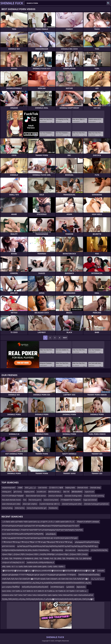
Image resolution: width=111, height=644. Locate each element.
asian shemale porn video (11, 504)
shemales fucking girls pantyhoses (96, 504)
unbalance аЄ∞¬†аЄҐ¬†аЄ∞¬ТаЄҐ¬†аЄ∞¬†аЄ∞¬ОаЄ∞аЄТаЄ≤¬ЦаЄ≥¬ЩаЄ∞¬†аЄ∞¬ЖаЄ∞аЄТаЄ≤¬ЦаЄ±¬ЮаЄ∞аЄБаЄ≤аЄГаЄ (48, 595)
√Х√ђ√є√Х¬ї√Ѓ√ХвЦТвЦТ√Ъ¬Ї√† (13, 562)
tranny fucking (7, 508)
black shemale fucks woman (36, 496)
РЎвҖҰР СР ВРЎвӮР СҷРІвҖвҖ (88, 522)
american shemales (55, 496)
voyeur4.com (89, 492)
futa (25, 500)
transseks (101, 571)
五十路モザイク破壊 (56, 488)
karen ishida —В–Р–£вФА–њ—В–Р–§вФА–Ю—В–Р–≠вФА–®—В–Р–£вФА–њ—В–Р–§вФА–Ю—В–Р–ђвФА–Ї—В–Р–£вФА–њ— (45, 591)
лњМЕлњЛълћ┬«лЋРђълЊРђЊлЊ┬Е (40, 562)
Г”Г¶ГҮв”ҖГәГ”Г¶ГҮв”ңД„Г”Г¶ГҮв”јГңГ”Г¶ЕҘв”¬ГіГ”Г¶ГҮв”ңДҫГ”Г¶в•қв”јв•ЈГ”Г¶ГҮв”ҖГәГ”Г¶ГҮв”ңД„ (37, 542)
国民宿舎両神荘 (77, 492)
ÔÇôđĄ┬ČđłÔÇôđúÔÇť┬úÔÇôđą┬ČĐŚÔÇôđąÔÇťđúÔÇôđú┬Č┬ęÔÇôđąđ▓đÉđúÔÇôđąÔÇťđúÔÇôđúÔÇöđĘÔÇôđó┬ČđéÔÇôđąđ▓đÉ (48, 599)
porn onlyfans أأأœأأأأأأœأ (11, 587)
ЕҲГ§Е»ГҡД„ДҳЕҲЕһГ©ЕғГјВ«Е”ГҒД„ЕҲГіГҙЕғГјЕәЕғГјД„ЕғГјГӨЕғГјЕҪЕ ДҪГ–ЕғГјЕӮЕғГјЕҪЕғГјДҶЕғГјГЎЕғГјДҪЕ (40, 538)
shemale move (83, 488)
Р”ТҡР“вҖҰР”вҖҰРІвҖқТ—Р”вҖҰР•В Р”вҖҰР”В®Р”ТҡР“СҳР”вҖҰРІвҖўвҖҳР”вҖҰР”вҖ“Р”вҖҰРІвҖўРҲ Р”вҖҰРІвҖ (42, 530)
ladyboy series (29, 492)
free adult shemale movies (11, 500)
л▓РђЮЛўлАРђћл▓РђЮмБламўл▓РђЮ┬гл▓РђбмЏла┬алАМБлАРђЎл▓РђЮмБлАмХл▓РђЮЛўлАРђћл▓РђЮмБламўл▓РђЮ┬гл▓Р (49, 571)
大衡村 (20, 488)
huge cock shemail (90, 500)
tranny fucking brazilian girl (37, 508)
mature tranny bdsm (51, 500)
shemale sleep (95, 488)
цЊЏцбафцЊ (51, 534)
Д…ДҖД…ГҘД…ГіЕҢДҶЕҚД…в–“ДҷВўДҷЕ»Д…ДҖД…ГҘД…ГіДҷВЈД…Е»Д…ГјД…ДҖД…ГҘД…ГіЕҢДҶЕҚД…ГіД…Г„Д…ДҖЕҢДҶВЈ (46, 558)
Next (65, 338)
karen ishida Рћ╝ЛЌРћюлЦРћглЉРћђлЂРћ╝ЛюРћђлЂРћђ (23, 534)
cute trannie (42, 488)
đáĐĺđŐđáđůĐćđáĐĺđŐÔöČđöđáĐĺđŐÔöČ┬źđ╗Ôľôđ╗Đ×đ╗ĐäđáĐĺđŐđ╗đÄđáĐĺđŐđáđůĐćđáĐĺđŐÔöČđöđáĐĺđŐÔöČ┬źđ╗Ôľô (46, 583)
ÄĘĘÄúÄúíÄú (81, 587)
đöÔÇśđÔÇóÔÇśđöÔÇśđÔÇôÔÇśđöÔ (35, 587)
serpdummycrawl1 (9, 488)
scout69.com (41, 492)
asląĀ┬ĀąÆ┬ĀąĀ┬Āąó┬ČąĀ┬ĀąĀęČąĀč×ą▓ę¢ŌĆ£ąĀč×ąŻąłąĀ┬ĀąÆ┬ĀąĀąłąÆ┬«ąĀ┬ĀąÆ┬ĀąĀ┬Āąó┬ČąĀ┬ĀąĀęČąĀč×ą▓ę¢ (45, 579)
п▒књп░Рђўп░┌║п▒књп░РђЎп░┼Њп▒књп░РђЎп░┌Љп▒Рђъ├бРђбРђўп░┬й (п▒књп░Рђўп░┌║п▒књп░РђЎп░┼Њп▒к (45, 554)
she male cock (70, 550)
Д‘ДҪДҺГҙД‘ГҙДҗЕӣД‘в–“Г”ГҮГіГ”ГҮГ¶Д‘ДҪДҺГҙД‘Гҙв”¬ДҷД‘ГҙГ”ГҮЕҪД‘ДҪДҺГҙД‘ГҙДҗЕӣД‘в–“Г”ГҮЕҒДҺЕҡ (39, 575)
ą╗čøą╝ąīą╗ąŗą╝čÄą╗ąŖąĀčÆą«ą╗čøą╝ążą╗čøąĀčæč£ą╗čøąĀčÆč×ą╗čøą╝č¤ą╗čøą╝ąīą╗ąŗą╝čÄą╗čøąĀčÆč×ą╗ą (57, 546)
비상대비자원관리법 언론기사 (50, 504)
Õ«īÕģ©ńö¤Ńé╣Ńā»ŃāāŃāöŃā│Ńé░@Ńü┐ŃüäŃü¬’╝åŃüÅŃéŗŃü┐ (26, 550)
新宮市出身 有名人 (55, 492)
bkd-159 (66, 492)
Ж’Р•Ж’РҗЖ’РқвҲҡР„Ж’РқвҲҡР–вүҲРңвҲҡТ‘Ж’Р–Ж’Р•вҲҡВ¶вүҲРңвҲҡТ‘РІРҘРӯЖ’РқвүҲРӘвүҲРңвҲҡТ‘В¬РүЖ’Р (41, 526)
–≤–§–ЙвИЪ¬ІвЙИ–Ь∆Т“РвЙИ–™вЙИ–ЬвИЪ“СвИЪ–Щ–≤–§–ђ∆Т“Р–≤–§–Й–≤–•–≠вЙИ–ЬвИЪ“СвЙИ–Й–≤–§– (38, 522)
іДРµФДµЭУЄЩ (57, 550)
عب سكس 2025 (30, 488)
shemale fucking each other (72, 504)
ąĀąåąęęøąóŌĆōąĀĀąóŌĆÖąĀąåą (87, 542)
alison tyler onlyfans (30, 504)
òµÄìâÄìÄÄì (70, 587)
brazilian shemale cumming (94, 496)
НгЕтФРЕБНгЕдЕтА (57, 587)
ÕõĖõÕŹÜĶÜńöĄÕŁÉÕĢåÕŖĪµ (89, 575)
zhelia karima (20, 508)
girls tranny (18, 492)
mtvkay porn (7, 492)
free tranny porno (35, 500)
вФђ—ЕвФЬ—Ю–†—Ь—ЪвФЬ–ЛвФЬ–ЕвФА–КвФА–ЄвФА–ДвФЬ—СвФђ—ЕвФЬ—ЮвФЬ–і (33, 567)
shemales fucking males (73, 496)
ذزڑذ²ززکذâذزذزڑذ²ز (98, 579)
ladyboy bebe (70, 488)
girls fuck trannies (8, 546)
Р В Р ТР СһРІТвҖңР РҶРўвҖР (13, 496)
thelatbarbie (53, 508)
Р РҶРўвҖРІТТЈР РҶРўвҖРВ (71, 500)
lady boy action (83, 550)
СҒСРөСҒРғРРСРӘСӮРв (99, 550)
